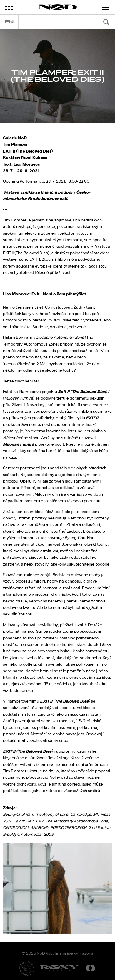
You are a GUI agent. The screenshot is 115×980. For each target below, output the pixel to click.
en (9, 22)
